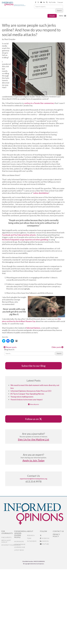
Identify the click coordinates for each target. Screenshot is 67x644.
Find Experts (6, 537)
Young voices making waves (22, 397)
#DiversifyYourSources (8, 545)
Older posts (57, 347)
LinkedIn (44, 541)
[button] (61, 16)
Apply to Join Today (33, 460)
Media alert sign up (6, 541)
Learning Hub (20, 547)
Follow (43, 531)
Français (60, 2)
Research (31, 535)
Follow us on (33, 419)
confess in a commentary (39, 103)
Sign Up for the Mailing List (34, 439)
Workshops (19, 541)
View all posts (34, 404)
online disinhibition (41, 193)
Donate (52, 16)
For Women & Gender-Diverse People (20, 534)
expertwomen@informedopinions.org (33, 479)
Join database (20, 544)
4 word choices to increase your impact (27, 399)
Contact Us (58, 531)
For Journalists (7, 532)
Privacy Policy (56, 535)
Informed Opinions (33, 328)
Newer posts (10, 347)
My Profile (52, 2)
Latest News (19, 550)
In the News (32, 541)
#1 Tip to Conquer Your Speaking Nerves (27, 394)
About (30, 531)
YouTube (44, 544)
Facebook (45, 538)
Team (29, 538)
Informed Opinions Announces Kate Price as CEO (31, 391)
